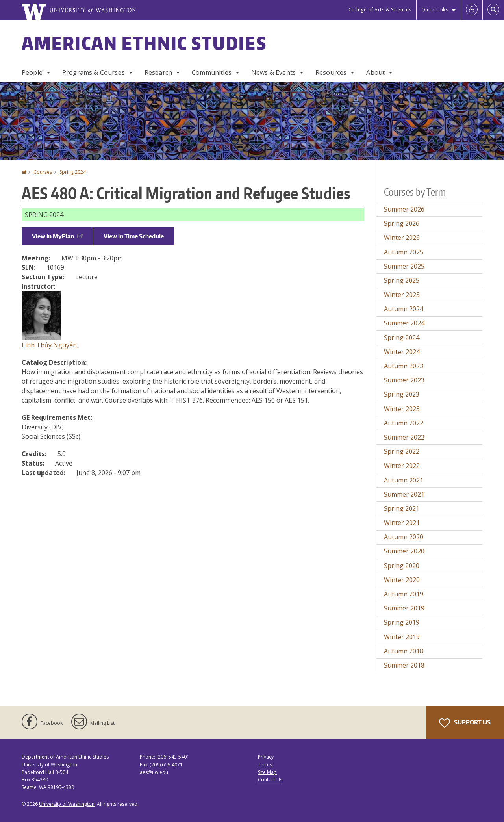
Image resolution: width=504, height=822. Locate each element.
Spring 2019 (402, 622)
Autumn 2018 (404, 651)
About (375, 72)
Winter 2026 (402, 238)
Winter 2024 (402, 352)
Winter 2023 (402, 409)
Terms (265, 765)
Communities (212, 72)
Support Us (465, 723)
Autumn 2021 (404, 480)
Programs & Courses (94, 72)
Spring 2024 (73, 172)
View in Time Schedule (134, 236)
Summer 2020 (404, 551)
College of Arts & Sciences (380, 10)
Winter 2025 (402, 295)
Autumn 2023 (404, 366)
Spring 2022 (402, 451)
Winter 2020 (402, 580)
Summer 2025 (404, 266)
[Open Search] (493, 10)
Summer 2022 (404, 437)
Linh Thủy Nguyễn (49, 345)
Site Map (267, 772)
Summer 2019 (404, 608)
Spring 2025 (402, 280)
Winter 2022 (402, 466)
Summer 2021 (404, 494)
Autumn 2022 (404, 423)
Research (158, 72)
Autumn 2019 (404, 594)
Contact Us (270, 780)
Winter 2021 (402, 523)
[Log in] (472, 10)
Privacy (266, 757)
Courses (43, 172)
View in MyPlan (57, 236)
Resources (331, 72)
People (32, 72)
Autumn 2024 (404, 309)
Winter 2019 (402, 637)
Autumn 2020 (404, 537)
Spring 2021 (402, 508)
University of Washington (67, 804)
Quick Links (435, 10)
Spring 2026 (402, 223)
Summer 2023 (404, 380)
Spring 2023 (402, 394)
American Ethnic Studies (144, 43)
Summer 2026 (404, 209)
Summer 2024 (404, 323)
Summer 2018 (404, 665)
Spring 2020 (402, 566)
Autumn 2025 (404, 252)
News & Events (273, 72)
